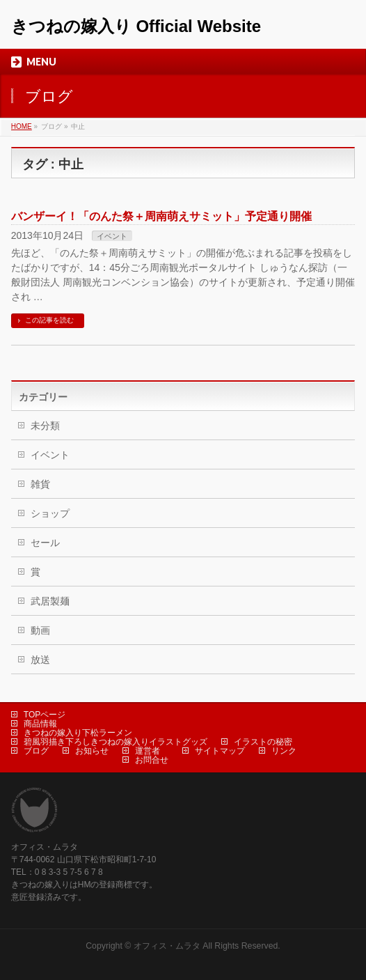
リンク (284, 751)
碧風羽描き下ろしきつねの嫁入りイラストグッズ (116, 742)
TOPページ (45, 715)
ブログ (36, 751)
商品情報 (40, 724)
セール (45, 543)
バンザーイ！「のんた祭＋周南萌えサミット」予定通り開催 (161, 216)
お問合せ (152, 760)
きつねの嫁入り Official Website (136, 26)
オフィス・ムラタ (167, 946)
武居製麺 (50, 601)
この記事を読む (49, 320)
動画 (40, 630)
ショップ (50, 513)
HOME (22, 126)
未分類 (45, 426)
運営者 (148, 751)
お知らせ (92, 751)
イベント (112, 236)
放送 (40, 660)
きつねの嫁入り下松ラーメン (78, 733)
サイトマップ (220, 751)
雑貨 (40, 484)
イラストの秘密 (263, 742)
